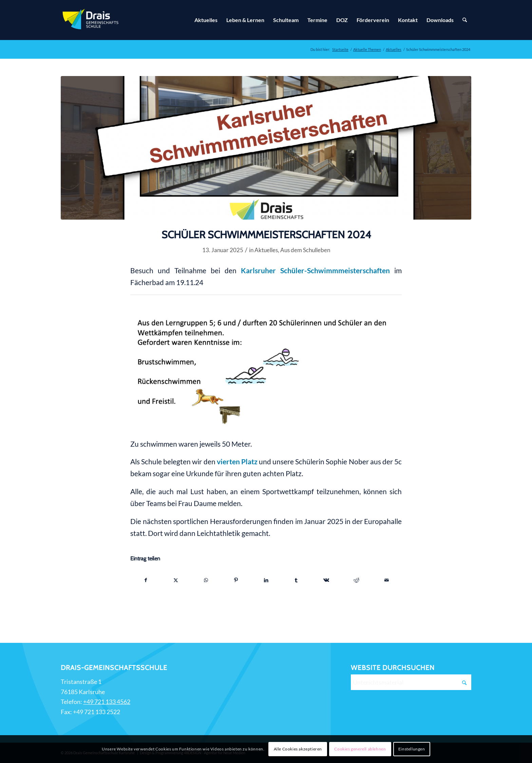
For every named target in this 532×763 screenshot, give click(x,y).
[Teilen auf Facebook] (146, 580)
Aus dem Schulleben (305, 250)
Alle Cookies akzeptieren (298, 749)
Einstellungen (412, 749)
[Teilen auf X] (176, 580)
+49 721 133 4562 (107, 702)
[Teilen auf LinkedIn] (266, 580)
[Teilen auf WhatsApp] (206, 580)
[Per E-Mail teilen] (386, 580)
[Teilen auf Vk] (326, 580)
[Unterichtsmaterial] (411, 682)
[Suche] (465, 20)
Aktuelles (266, 250)
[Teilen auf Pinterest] (236, 580)
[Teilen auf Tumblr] (296, 580)
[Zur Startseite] (91, 20)
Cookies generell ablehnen (360, 749)
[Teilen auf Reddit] (357, 580)
